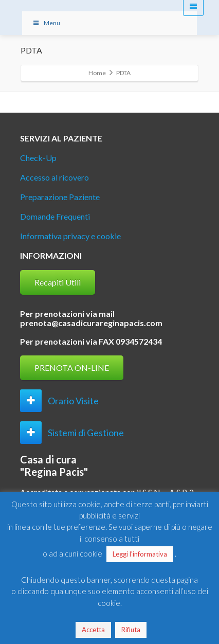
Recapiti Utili (58, 282)
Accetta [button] (93, 630)
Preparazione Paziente (60, 197)
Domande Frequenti (55, 216)
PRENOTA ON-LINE (72, 368)
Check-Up (38, 158)
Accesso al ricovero (54, 177)
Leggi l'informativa (140, 554)
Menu (47, 23)
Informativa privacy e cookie (70, 236)
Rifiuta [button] (131, 630)
